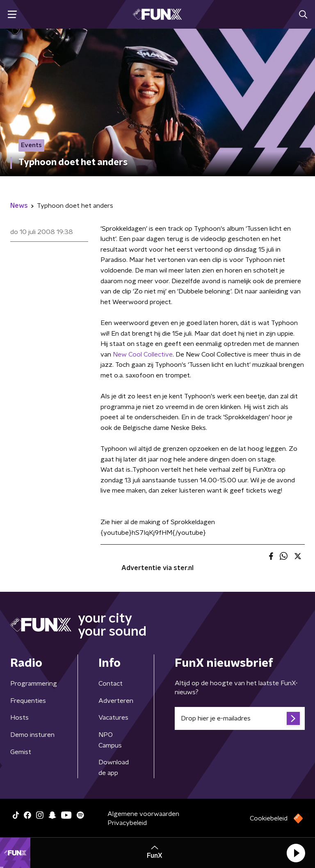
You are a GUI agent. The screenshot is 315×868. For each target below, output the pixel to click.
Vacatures (113, 718)
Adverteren (116, 701)
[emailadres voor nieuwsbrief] (240, 718)
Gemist (21, 752)
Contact (111, 684)
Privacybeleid (127, 823)
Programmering (34, 684)
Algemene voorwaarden (143, 814)
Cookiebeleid (269, 818)
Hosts (19, 718)
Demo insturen (32, 735)
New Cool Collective (143, 354)
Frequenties (28, 701)
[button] (296, 853)
